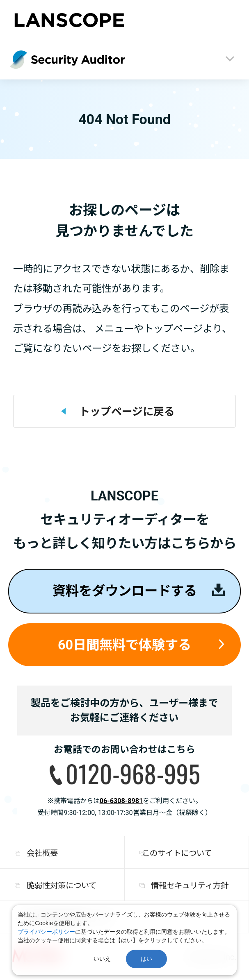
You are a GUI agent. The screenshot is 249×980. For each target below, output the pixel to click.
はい (146, 959)
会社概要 (42, 853)
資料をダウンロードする (125, 591)
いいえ (102, 959)
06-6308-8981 (121, 801)
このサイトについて (177, 853)
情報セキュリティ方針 (190, 886)
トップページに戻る (127, 412)
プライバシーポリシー (46, 932)
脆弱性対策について (62, 886)
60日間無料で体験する (124, 645)
